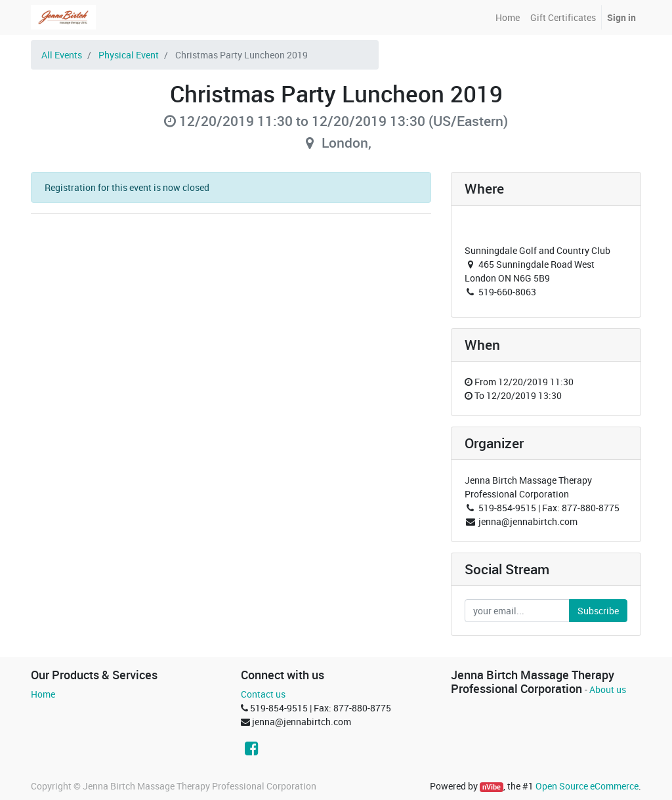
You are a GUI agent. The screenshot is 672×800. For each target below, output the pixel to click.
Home (43, 694)
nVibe (492, 787)
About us (608, 689)
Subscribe (598, 611)
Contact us (263, 694)
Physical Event (129, 55)
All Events (62, 55)
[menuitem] (508, 17)
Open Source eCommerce (587, 786)
